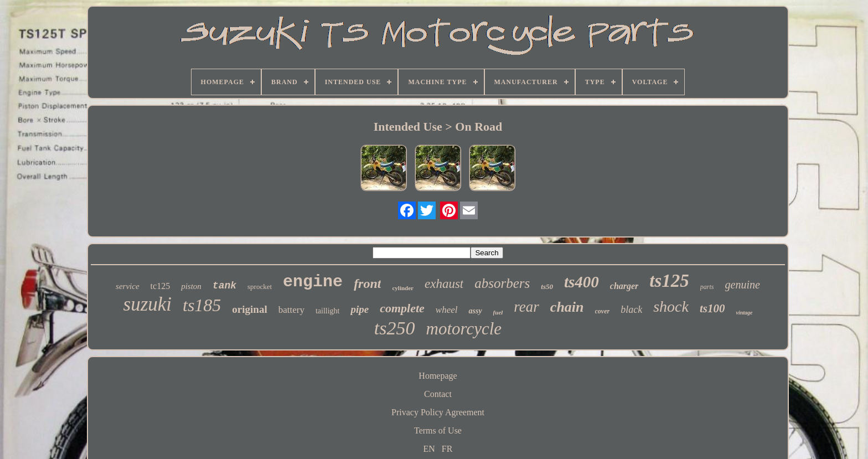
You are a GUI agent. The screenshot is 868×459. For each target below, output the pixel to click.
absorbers (502, 283)
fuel (498, 312)
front (367, 283)
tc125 (161, 286)
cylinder (403, 288)
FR (447, 449)
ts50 (547, 287)
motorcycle (464, 329)
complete (402, 308)
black (631, 310)
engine (313, 282)
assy (475, 311)
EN (429, 449)
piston (191, 286)
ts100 (712, 308)
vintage (744, 313)
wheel (447, 310)
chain (567, 307)
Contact (438, 394)
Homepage (438, 376)
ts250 (395, 328)
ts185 (202, 305)
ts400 (582, 282)
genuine (743, 285)
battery (291, 310)
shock (671, 306)
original (249, 309)
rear (526, 307)
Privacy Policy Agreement (438, 412)
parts (707, 287)
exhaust (444, 284)
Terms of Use (438, 430)
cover (603, 311)
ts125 (669, 281)
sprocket (260, 287)
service (127, 286)
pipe (360, 309)
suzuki (148, 304)
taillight (328, 311)
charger (624, 286)
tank (224, 286)
